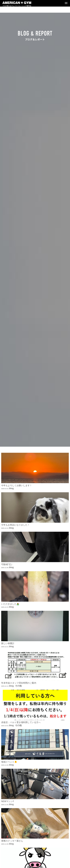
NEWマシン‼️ (8, 801)
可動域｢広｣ (7, 564)
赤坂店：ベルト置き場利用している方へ (21, 722)
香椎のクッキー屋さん (12, 841)
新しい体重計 (8, 643)
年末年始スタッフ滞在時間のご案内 (19, 683)
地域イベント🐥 (9, 762)
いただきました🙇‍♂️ (10, 604)
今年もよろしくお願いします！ (17, 485)
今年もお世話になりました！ (15, 525)
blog (11, 488)
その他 (18, 686)
